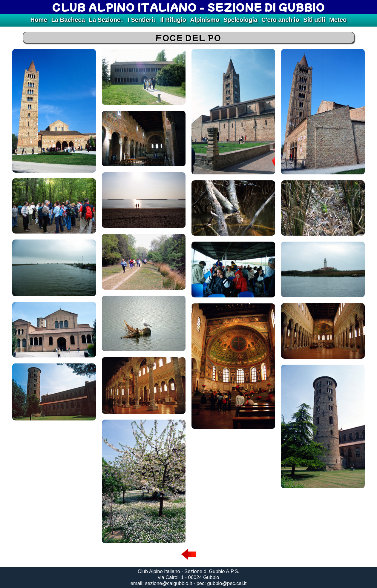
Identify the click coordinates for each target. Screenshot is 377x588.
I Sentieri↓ (142, 20)
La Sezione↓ (106, 20)
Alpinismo (205, 20)
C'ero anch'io (280, 20)
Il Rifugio (173, 20)
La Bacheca (68, 20)
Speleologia (240, 20)
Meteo (338, 20)
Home (39, 20)
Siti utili (314, 20)
